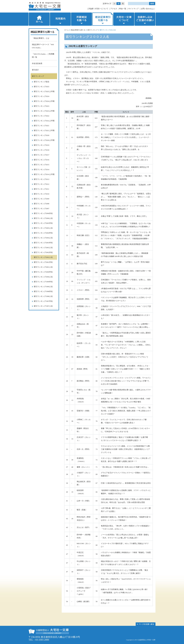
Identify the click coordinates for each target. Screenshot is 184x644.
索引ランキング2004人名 (43, 238)
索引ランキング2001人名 (43, 267)
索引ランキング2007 (42, 208)
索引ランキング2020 (42, 135)
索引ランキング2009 (42, 199)
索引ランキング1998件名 (43, 291)
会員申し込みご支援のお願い (145, 19)
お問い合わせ (146, 9)
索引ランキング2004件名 (43, 233)
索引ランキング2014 (42, 169)
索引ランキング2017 (42, 155)
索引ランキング (93, 30)
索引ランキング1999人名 (43, 287)
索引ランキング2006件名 (43, 213)
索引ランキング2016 (42, 160)
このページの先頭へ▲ (146, 624)
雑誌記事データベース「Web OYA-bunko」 (43, 46)
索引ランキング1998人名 (43, 296)
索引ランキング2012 (42, 184)
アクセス (114, 9)
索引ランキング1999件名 (43, 282)
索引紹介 (35, 70)
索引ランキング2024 (42, 96)
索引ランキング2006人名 (43, 218)
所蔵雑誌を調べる (81, 19)
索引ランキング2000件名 (43, 272)
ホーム (39, 19)
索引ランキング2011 (42, 189)
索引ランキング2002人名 (43, 257)
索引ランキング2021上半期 (44, 130)
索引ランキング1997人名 (43, 306)
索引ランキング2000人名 (43, 277)
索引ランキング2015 (42, 165)
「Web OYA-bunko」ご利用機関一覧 (43, 56)
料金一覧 (123, 9)
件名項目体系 (37, 63)
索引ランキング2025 (42, 87)
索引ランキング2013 (42, 179)
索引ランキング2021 (42, 126)
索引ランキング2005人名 (43, 228)
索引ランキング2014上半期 (44, 174)
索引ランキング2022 (42, 116)
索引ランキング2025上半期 (44, 91)
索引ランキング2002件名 (43, 252)
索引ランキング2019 (42, 145)
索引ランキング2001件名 (43, 262)
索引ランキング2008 (42, 204)
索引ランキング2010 (42, 194)
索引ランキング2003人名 (43, 248)
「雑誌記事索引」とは (41, 38)
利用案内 (60, 19)
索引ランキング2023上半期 (44, 111)
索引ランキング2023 (42, 106)
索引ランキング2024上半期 (44, 101)
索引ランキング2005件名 (43, 223)
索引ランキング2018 (42, 150)
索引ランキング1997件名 (43, 301)
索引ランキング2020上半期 (44, 140)
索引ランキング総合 (42, 82)
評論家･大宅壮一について (98, 9)
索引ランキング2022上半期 (44, 121)
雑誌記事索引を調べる (103, 19)
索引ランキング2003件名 (43, 243)
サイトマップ (133, 9)
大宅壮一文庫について (124, 19)
